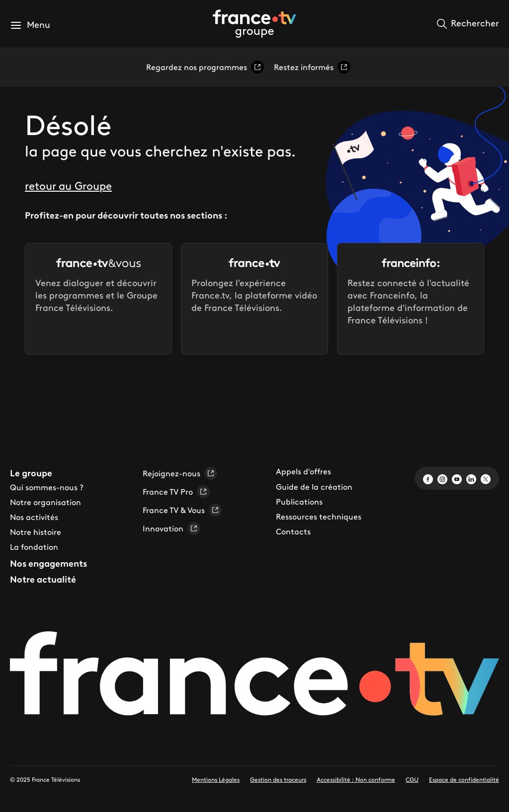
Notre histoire (36, 532)
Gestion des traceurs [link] (278, 779)
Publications (299, 502)
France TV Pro (176, 492)
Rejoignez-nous (180, 473)
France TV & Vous (182, 510)
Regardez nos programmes (205, 67)
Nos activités (34, 517)
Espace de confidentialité (464, 779)
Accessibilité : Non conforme (356, 779)
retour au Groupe (68, 186)
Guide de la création (314, 487)
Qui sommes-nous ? (47, 487)
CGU (412, 779)
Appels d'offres (303, 471)
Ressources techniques (319, 517)
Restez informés (312, 67)
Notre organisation (45, 502)
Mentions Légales (216, 779)
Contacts (293, 531)
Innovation (171, 528)
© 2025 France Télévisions (45, 779)
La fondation (34, 547)
